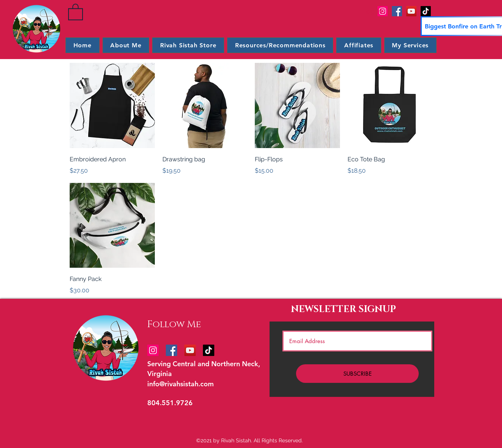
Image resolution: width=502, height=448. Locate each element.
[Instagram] (153, 350)
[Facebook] (397, 11)
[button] (76, 11)
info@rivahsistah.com (181, 384)
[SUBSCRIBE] (357, 374)
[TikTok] (426, 11)
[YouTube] (411, 11)
